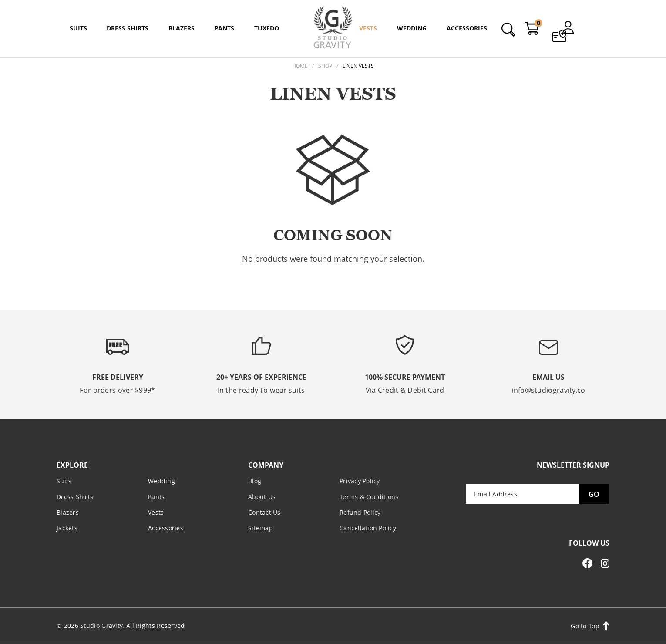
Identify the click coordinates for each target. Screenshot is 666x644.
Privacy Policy (360, 481)
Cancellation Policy (368, 528)
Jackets (67, 528)
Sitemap (261, 528)
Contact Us (264, 512)
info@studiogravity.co (548, 390)
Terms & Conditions (369, 497)
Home (300, 66)
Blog (255, 481)
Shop (325, 66)
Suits (64, 481)
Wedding (161, 481)
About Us (262, 497)
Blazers (68, 512)
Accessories (166, 528)
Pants (156, 497)
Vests (156, 512)
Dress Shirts (75, 497)
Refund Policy (360, 512)
